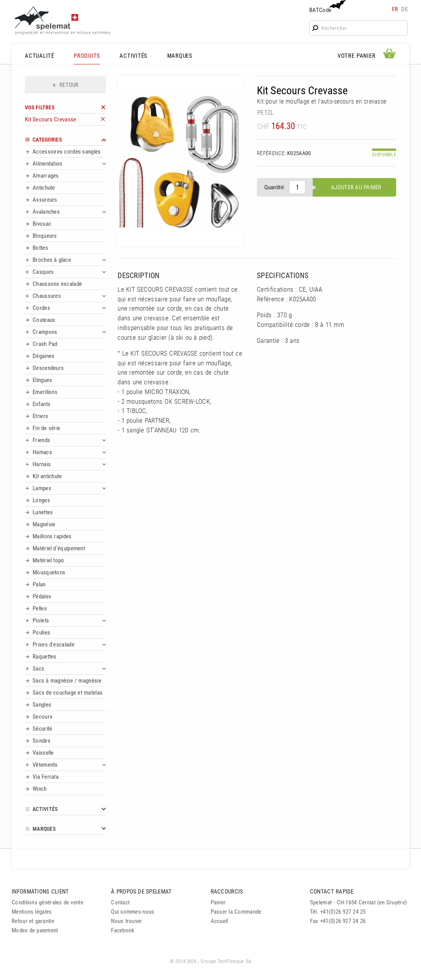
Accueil (219, 921)
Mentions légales (32, 912)
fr (395, 9)
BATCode (327, 7)
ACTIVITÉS (133, 56)
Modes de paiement (35, 930)
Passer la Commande (236, 912)
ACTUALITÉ (40, 56)
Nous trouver (126, 921)
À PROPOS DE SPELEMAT (141, 892)
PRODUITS (87, 56)
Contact (120, 902)
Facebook (123, 930)
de (405, 9)
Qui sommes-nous (133, 912)
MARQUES (180, 56)
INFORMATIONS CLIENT (40, 892)
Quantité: (275, 187)
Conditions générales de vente (48, 902)
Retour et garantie (33, 921)
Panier (218, 902)
